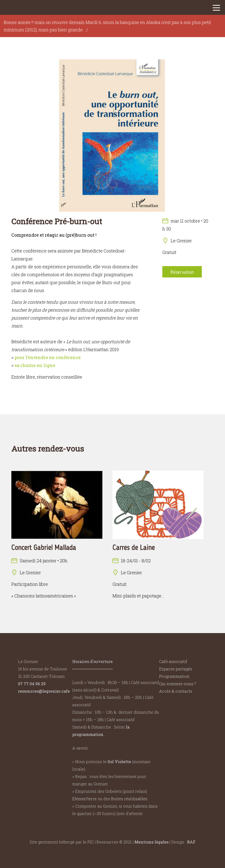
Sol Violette (119, 762)
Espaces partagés (176, 669)
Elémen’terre (84, 799)
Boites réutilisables (129, 799)
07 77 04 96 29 (32, 684)
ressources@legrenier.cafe (44, 691)
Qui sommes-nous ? (178, 684)
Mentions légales (151, 842)
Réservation (182, 272)
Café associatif (173, 661)
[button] (216, 9)
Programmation (174, 676)
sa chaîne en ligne (35, 365)
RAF (191, 842)
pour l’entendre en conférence (48, 357)
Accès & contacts (176, 691)
